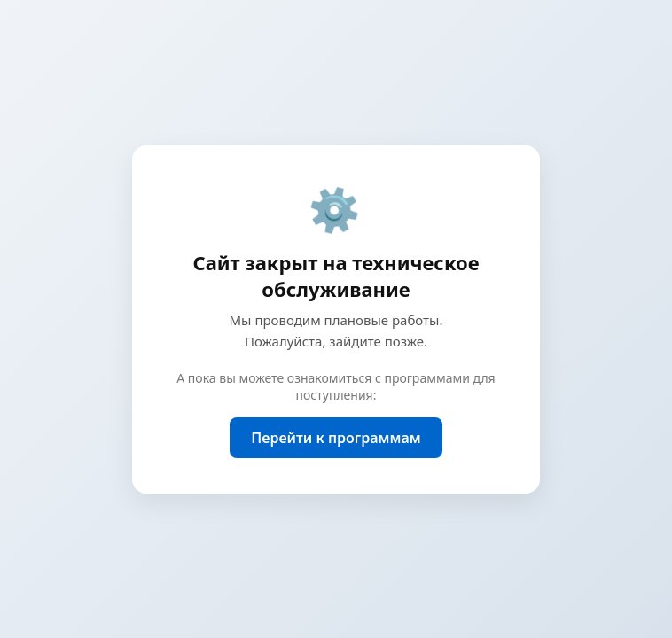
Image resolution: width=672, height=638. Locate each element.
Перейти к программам (336, 438)
